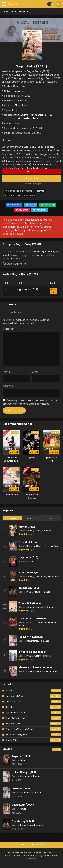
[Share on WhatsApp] (48, 205)
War (56, 546)
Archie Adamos (21, 115)
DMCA (24, 844)
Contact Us (37, 844)
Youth (55, 671)
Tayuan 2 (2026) (28, 558)
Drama (38, 531)
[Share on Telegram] (40, 210)
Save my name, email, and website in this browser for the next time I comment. (30, 402)
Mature (30, 562)
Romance (9, 140)
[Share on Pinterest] (22, 210)
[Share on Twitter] (31, 205)
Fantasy (30, 622)
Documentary (33, 641)
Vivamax (20, 91)
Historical (31, 546)
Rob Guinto (37, 119)
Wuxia (21, 625)
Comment (10, 329)
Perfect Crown (27, 527)
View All (57, 749)
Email (36, 372)
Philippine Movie (13, 195)
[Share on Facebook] (14, 205)
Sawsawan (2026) (23, 805)
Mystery (40, 546)
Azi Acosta (37, 115)
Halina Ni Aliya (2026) (31, 637)
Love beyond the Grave (32, 619)
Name (7, 372)
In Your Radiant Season (32, 652)
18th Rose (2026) (22, 789)
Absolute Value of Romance (35, 667)
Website (8, 386)
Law (37, 577)
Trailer (32, 172)
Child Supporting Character (18, 191)
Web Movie (29, 195)
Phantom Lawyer (29, 573)
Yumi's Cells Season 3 (31, 603)
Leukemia (39, 191)
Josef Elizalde (22, 119)
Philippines (21, 105)
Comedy (30, 531)
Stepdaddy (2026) (30, 588)
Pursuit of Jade (28, 542)
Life (44, 607)
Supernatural (54, 577)
